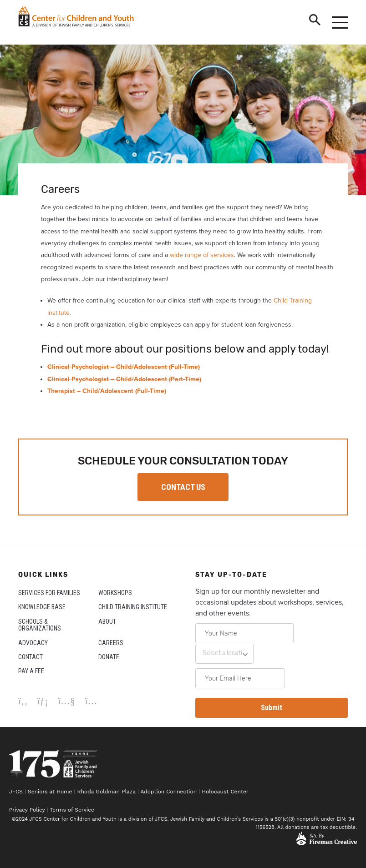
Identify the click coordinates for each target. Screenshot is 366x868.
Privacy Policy (27, 810)
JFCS (16, 792)
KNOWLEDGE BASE (42, 607)
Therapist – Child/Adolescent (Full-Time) (107, 391)
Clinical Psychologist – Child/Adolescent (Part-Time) (124, 379)
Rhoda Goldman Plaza (107, 792)
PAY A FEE (31, 671)
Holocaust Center (226, 792)
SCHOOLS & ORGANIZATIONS (40, 625)
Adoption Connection (168, 792)
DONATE (109, 657)
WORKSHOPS (115, 593)
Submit (272, 708)
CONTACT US (183, 487)
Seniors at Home (50, 792)
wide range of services (202, 255)
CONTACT (30, 657)
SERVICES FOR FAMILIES (49, 593)
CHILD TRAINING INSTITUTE (133, 607)
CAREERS (111, 643)
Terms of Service (72, 810)
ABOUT (107, 621)
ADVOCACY (33, 643)
